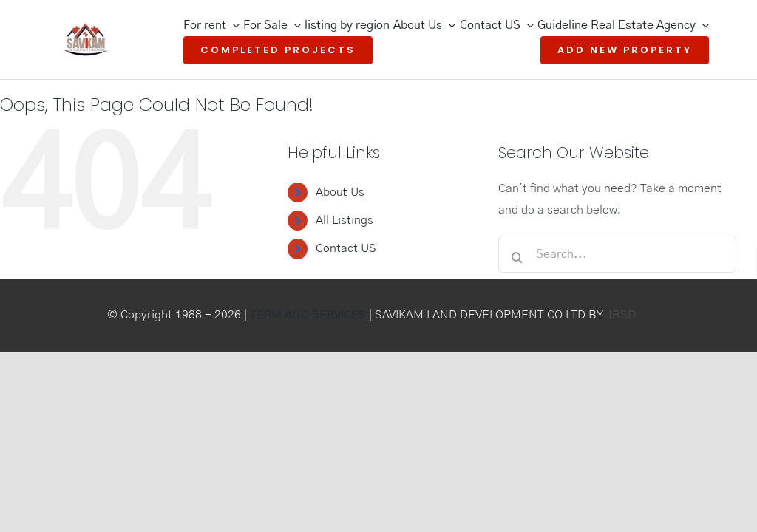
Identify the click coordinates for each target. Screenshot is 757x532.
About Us (340, 192)
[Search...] (617, 254)
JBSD (621, 315)
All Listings (344, 220)
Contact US (346, 248)
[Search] (517, 257)
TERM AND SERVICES (308, 315)
